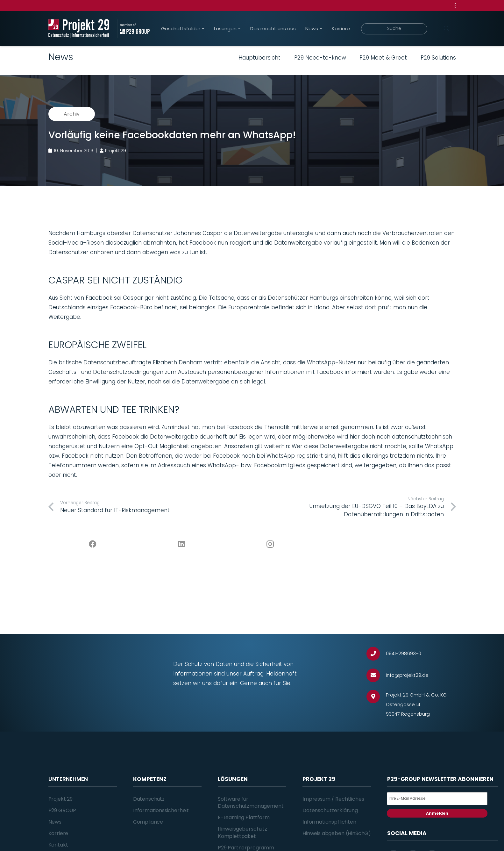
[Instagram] (270, 544)
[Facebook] (93, 544)
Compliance (148, 822)
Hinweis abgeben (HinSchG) (337, 833)
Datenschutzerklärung (330, 810)
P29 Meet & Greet (383, 58)
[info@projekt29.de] (376, 675)
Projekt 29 (60, 799)
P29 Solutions (438, 58)
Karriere (58, 833)
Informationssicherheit (161, 810)
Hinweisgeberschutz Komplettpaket (242, 832)
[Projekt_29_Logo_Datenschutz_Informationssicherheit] (79, 29)
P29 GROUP (62, 810)
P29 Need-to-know (320, 58)
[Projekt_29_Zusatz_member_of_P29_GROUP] (133, 29)
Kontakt (58, 845)
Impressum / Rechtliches (333, 799)
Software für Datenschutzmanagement (251, 802)
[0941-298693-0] (376, 654)
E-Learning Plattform (244, 817)
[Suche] (394, 29)
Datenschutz (149, 799)
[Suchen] (447, 29)
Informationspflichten (329, 822)
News (55, 822)
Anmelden (437, 813)
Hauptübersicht (259, 58)
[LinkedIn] (181, 544)
